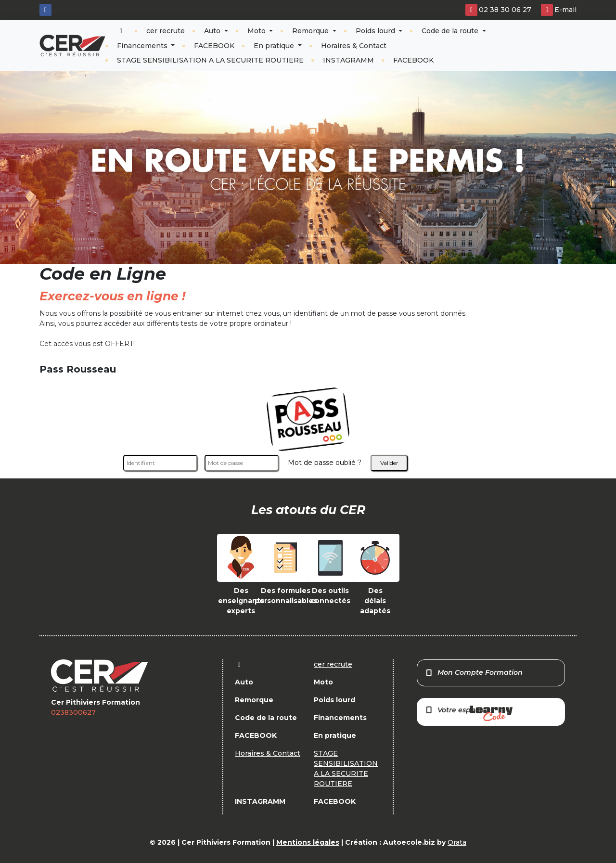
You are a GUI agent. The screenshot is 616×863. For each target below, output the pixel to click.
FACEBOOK (214, 46)
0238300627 (73, 712)
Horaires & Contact (354, 46)
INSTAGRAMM (348, 60)
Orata (457, 842)
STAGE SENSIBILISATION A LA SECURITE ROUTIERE (210, 60)
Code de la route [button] (451, 31)
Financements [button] (143, 46)
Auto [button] (213, 31)
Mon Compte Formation (474, 672)
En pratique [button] (275, 46)
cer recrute (166, 31)
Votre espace (469, 714)
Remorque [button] (311, 31)
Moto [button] (257, 31)
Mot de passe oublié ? (325, 463)
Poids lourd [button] (376, 31)
